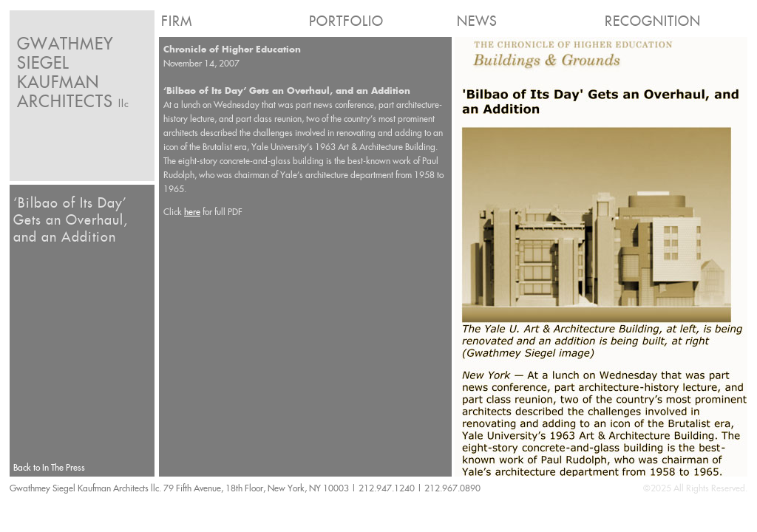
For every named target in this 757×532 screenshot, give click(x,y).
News (477, 21)
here (192, 212)
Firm (177, 21)
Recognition (653, 21)
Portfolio (346, 21)
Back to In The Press (49, 467)
